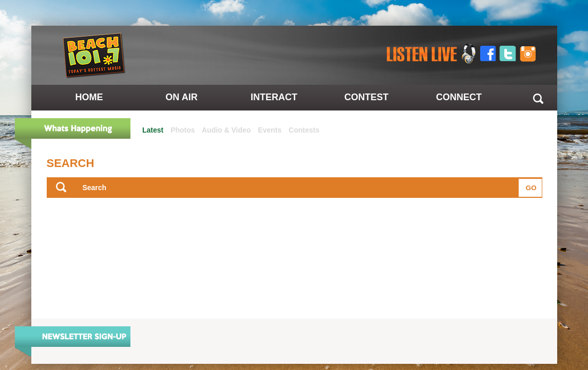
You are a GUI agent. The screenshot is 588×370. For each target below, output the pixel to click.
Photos (183, 130)
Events (270, 130)
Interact (274, 97)
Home (89, 97)
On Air (181, 97)
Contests (304, 130)
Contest (366, 97)
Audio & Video (226, 130)
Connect (459, 97)
